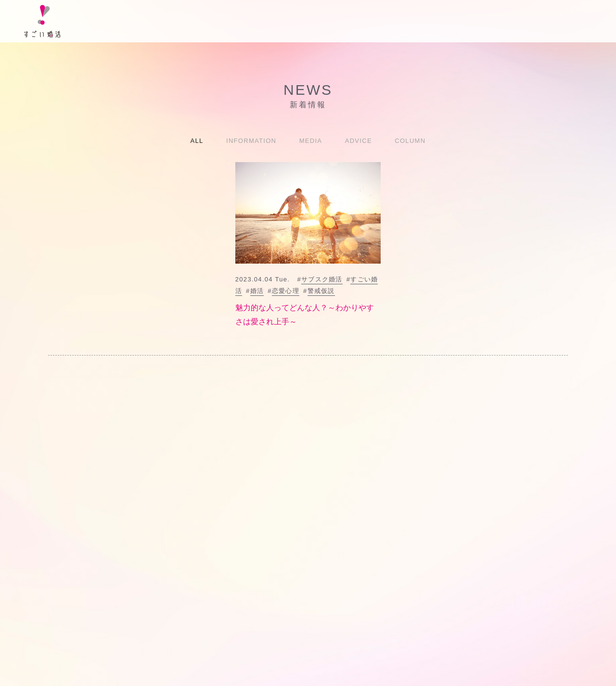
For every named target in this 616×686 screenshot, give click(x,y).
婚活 (257, 291)
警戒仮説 (321, 291)
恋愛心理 (286, 291)
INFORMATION (251, 141)
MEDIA (311, 141)
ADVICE (359, 141)
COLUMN (410, 141)
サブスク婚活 (322, 279)
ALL (197, 141)
